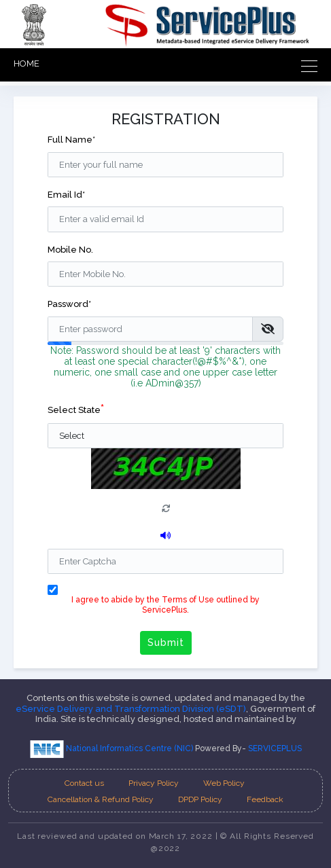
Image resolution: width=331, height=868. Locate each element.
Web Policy (224, 783)
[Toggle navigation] (305, 65)
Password (69, 304)
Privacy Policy (154, 783)
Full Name (71, 140)
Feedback (265, 799)
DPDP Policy (200, 799)
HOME (27, 64)
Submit (166, 643)
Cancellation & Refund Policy (101, 799)
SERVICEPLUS (275, 748)
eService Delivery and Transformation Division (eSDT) (131, 709)
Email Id (66, 195)
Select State (76, 409)
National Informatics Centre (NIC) (112, 748)
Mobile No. (70, 250)
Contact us (84, 783)
